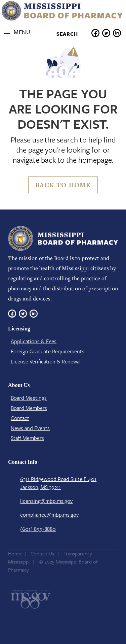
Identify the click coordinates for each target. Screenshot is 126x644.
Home (15, 553)
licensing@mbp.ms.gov (46, 501)
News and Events (30, 428)
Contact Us (42, 553)
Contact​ (20, 418)
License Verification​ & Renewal (46, 361)
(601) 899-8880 (38, 529)
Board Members (29, 408)
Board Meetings (29, 398)
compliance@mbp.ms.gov (49, 515)
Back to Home (63, 185)
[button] (19, 32)
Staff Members (27, 438)
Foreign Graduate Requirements (48, 351)
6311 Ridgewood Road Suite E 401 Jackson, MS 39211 (58, 483)
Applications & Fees (34, 341)
